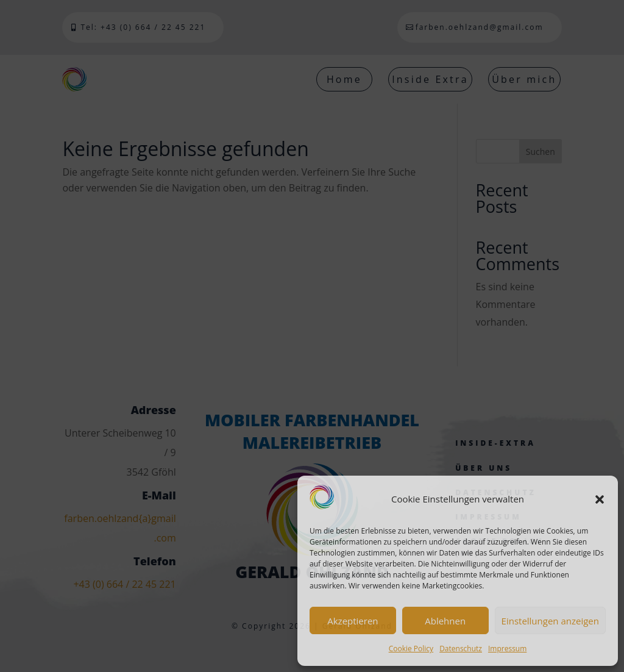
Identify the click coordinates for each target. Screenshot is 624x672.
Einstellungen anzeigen (550, 621)
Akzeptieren (353, 621)
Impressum (507, 649)
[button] (600, 499)
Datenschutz (461, 649)
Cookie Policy (411, 649)
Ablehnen (445, 621)
